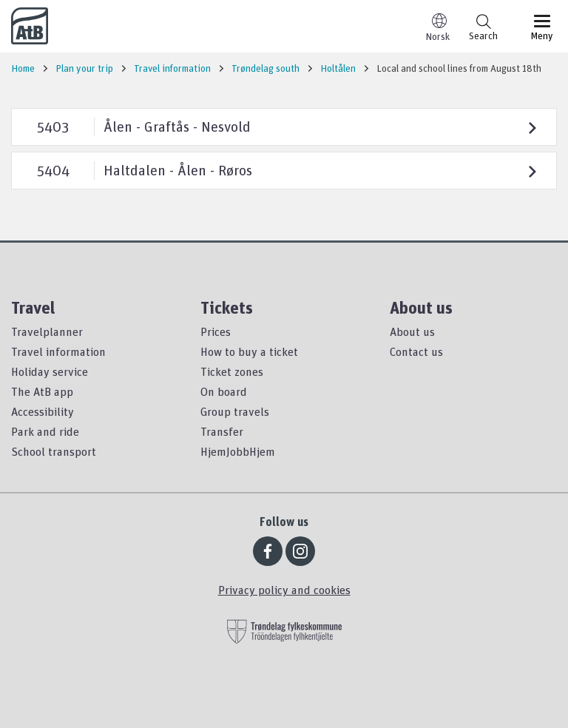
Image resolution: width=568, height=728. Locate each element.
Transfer (222, 431)
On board (224, 391)
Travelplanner (47, 331)
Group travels (235, 411)
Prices (216, 331)
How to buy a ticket (249, 351)
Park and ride (45, 431)
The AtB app (42, 391)
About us (412, 331)
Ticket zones (232, 371)
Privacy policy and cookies (284, 590)
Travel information (58, 351)
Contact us (416, 351)
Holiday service (50, 371)
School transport (54, 451)
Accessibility (43, 411)
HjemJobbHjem (238, 451)
